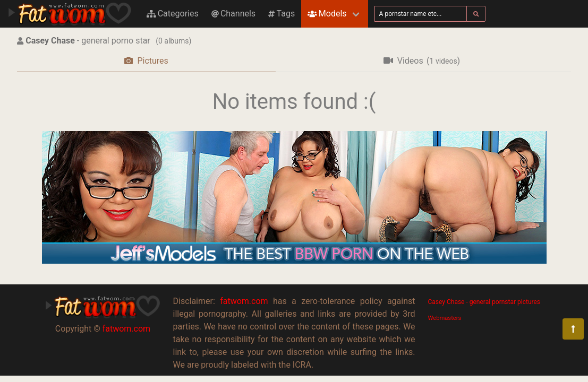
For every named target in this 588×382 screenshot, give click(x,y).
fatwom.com (126, 329)
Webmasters (445, 318)
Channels (233, 14)
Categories (173, 14)
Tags (282, 14)
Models (327, 14)
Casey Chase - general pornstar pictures (484, 302)
